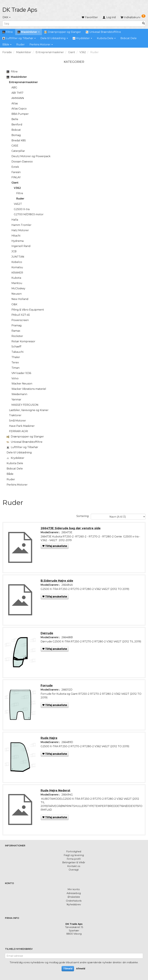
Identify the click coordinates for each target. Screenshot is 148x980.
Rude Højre (49, 739)
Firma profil (74, 859)
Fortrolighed (74, 852)
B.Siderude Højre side (57, 581)
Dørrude (47, 633)
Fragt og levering (74, 855)
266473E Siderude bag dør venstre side (71, 528)
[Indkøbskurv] (133, 17)
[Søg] (143, 24)
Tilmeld (68, 969)
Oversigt (74, 870)
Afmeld (81, 969)
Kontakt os (74, 866)
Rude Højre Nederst (56, 791)
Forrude (47, 686)
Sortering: (83, 516)
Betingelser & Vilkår (74, 862)
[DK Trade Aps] (20, 10)
